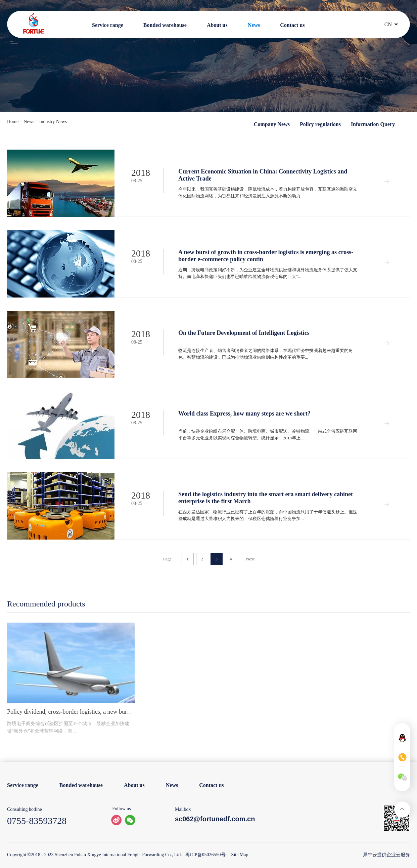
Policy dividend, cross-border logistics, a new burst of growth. (71, 712)
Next (250, 559)
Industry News (53, 122)
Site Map (239, 855)
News (29, 122)
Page (167, 559)
